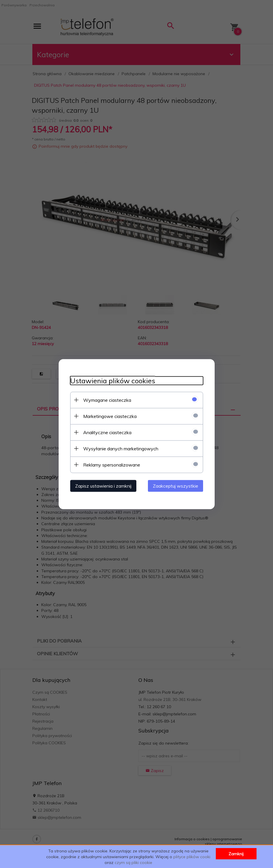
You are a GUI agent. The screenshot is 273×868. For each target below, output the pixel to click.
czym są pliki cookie (133, 863)
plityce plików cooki (192, 857)
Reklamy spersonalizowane (112, 464)
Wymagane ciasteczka (107, 400)
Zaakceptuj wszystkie (175, 486)
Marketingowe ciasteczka (110, 416)
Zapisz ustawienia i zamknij (103, 486)
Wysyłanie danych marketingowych (121, 448)
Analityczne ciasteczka (107, 432)
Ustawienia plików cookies (113, 381)
